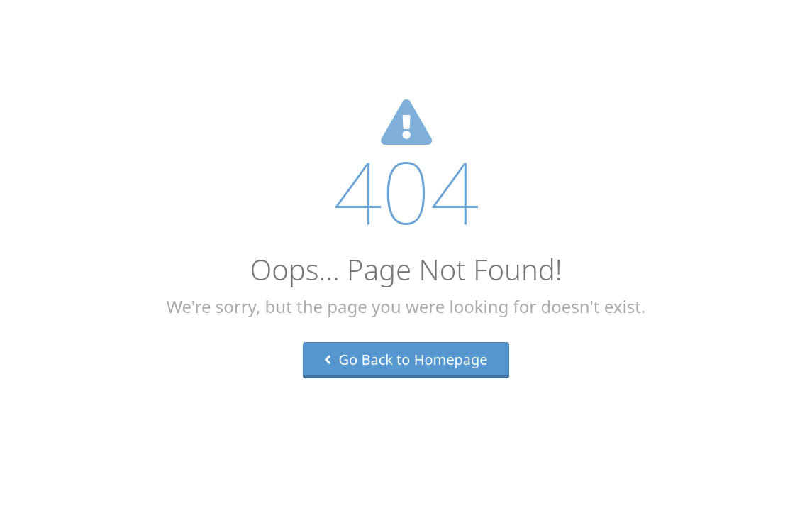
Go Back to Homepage (406, 359)
